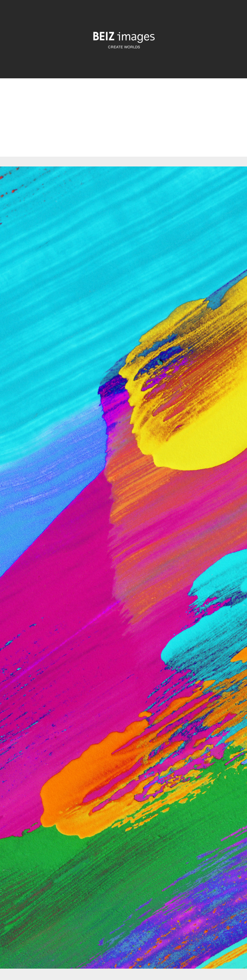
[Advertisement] (123, 124)
